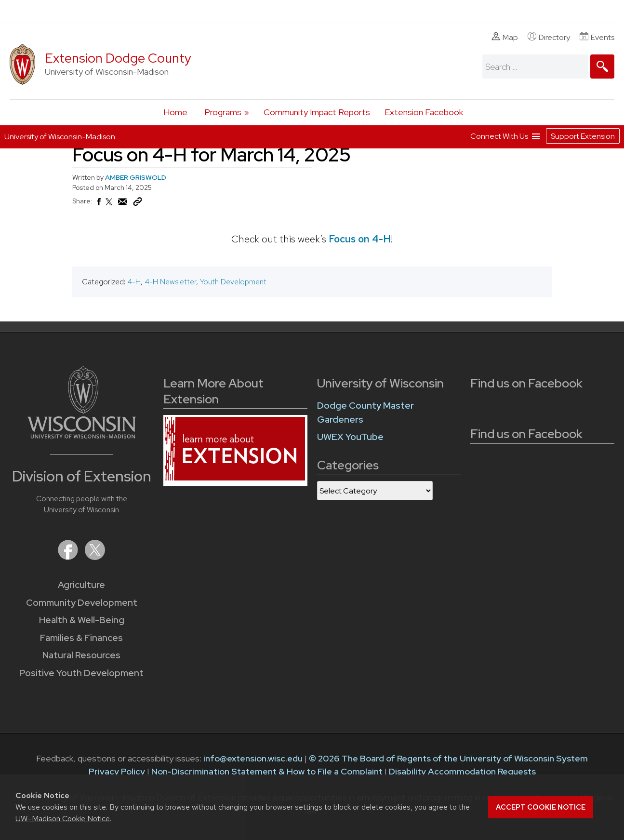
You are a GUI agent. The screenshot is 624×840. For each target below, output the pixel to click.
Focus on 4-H (360, 239)
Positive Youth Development (81, 673)
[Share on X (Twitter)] (109, 206)
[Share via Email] (123, 204)
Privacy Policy (117, 771)
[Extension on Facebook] (69, 557)
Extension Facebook (424, 112)
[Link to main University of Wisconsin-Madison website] (82, 435)
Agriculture (81, 585)
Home (175, 112)
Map (505, 37)
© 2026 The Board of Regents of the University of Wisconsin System (448, 758)
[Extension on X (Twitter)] (95, 557)
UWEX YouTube (350, 437)
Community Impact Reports (317, 112)
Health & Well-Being (82, 620)
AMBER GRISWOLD (136, 177)
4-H (134, 282)
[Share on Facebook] (98, 204)
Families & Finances (81, 638)
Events (597, 37)
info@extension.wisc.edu (253, 758)
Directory (549, 37)
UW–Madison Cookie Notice (63, 819)
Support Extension (583, 136)
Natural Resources (81, 655)
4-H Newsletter (170, 282)
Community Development (82, 603)
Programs (223, 112)
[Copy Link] (137, 204)
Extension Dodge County (118, 58)
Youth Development (233, 282)
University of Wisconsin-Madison (60, 137)
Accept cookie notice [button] (541, 807)
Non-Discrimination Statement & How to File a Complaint (267, 771)
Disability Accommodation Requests (462, 771)
